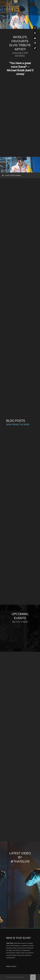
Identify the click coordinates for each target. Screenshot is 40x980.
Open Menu (33, 4)
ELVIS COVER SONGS (13, 175)
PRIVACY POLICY (11, 966)
